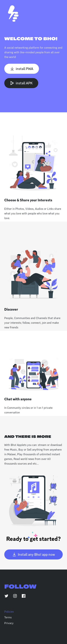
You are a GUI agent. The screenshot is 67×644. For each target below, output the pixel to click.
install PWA (22, 69)
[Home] (13, 13)
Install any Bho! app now (33, 554)
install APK (21, 83)
